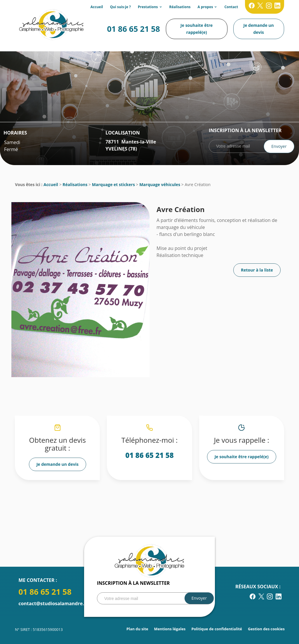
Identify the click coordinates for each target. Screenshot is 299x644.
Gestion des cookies (266, 629)
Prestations (148, 7)
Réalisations (180, 7)
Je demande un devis (259, 29)
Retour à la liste (257, 270)
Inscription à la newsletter (245, 130)
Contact (231, 7)
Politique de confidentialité (217, 629)
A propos (205, 7)
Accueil (97, 7)
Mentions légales (170, 629)
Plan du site (137, 629)
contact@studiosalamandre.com (56, 603)
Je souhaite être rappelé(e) (197, 29)
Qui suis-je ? (120, 7)
